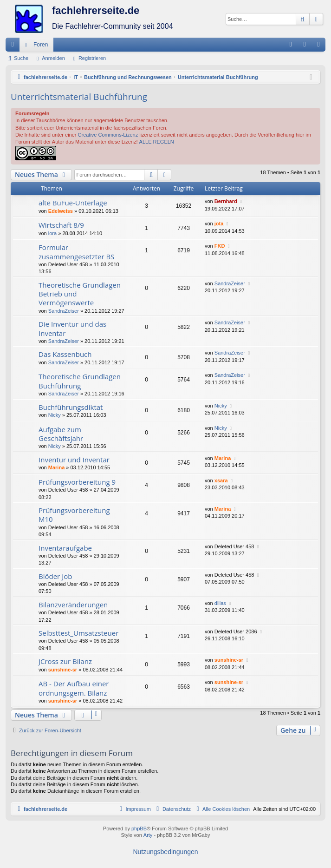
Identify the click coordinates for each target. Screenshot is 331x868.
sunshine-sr (63, 670)
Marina (56, 467)
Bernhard (226, 201)
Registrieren (92, 58)
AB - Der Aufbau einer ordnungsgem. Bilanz (74, 688)
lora (52, 233)
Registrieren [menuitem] (321, 46)
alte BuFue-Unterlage (73, 203)
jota (219, 224)
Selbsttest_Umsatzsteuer (78, 633)
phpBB (139, 829)
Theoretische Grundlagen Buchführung (80, 381)
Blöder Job (55, 576)
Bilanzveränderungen (73, 605)
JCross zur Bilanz (65, 661)
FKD (220, 246)
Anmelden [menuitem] (307, 46)
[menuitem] (291, 45)
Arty (148, 835)
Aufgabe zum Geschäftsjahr (61, 434)
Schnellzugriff (14, 46)
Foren (41, 45)
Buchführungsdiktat (71, 407)
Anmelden (53, 58)
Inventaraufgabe (65, 548)
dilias (220, 603)
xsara (221, 480)
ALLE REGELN (157, 142)
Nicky (55, 415)
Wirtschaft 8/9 (61, 225)
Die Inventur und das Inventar (72, 328)
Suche (21, 58)
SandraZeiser (64, 311)
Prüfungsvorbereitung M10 (74, 515)
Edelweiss (61, 211)
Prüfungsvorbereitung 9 (77, 482)
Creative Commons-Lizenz (108, 135)
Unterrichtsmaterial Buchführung (79, 97)
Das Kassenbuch (65, 354)
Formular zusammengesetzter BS (76, 252)
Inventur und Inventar (74, 460)
